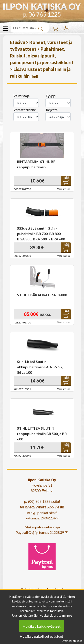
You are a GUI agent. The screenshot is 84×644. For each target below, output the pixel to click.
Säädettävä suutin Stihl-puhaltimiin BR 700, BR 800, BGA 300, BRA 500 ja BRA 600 (41, 234)
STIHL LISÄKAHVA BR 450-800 (42, 295)
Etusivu (18, 42)
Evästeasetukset (72, 641)
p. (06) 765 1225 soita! (42, 502)
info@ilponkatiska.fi (42, 513)
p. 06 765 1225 (42, 14)
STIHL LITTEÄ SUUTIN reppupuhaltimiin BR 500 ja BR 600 (42, 434)
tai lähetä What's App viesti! (42, 507)
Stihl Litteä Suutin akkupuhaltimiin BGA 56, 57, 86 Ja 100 (40, 367)
